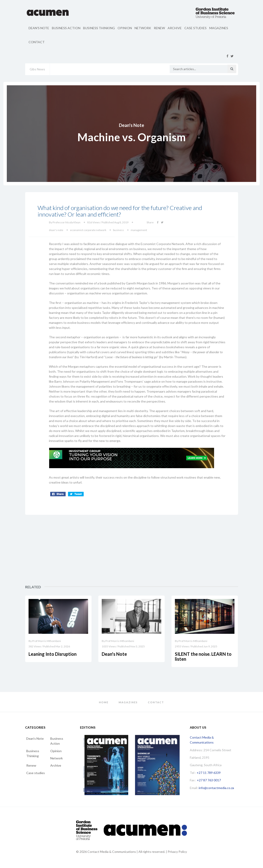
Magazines (219, 28)
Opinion (125, 28)
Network (143, 28)
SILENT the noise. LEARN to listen (203, 656)
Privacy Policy (177, 852)
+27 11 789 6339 (209, 773)
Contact (37, 42)
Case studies (195, 28)
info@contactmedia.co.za (216, 788)
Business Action (66, 28)
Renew (159, 28)
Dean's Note (39, 28)
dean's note (56, 230)
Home (104, 702)
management (139, 230)
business (118, 230)
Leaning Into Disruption (53, 654)
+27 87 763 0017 (209, 780)
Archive (175, 28)
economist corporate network (88, 230)
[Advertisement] (205, 550)
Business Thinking (99, 28)
